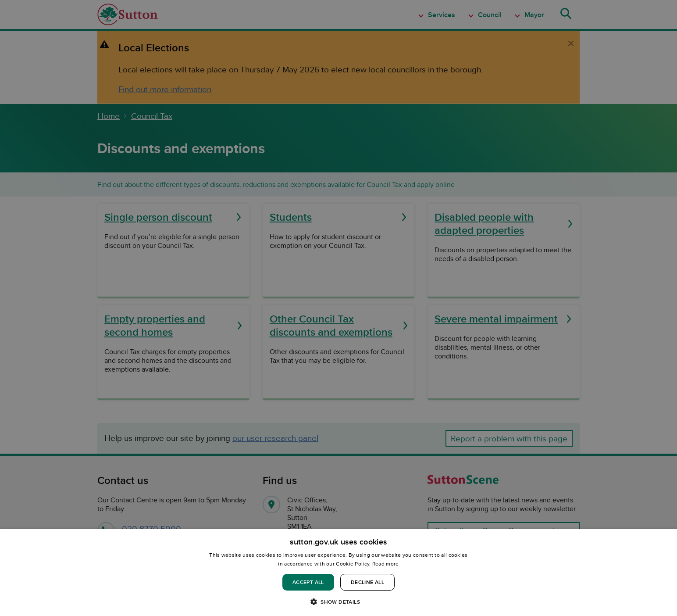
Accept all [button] (308, 582)
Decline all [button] (367, 582)
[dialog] (338, 573)
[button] (338, 601)
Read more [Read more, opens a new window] (386, 564)
